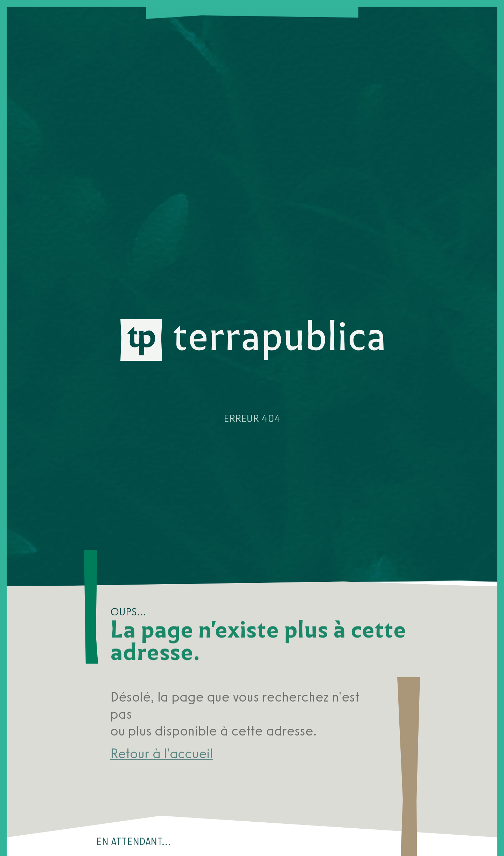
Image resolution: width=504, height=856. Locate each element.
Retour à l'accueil (162, 753)
